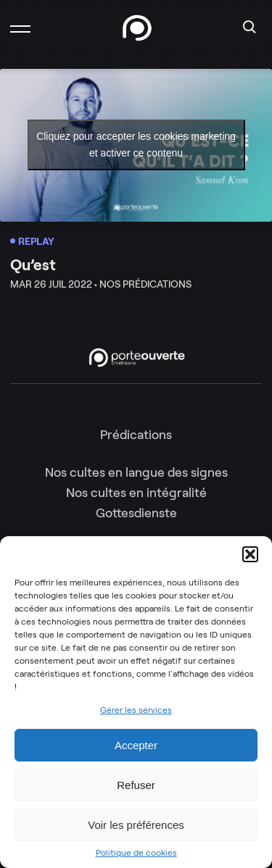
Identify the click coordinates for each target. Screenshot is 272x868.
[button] (250, 554)
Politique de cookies (136, 853)
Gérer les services (136, 710)
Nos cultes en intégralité (136, 493)
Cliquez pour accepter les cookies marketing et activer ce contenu (136, 145)
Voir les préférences (136, 825)
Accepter (136, 745)
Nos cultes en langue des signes (136, 472)
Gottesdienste (136, 513)
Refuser (136, 785)
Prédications (136, 435)
